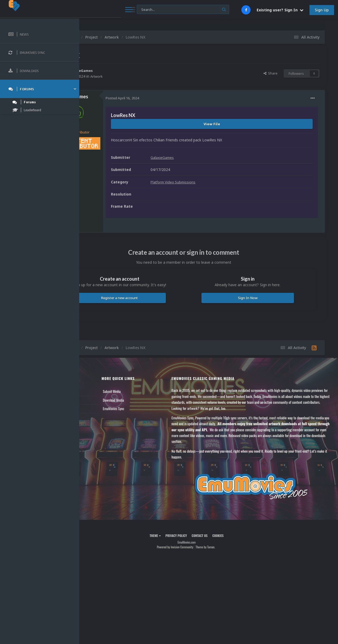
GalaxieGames (125, 70)
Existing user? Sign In (280, 10)
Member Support (99, 417)
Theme (177, 536)
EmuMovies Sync (148, 409)
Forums (93, 400)
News (92, 391)
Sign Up (322, 10)
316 (116, 156)
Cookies (240, 536)
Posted (166, 98)
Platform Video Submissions (219, 182)
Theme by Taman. (227, 547)
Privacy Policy (198, 536)
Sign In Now (258, 298)
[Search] (142, 10)
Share (271, 73)
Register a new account (153, 298)
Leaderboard (97, 409)
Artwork (141, 76)
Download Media (148, 400)
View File (234, 124)
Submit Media (146, 391)
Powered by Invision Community (197, 547)
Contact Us (96, 426)
